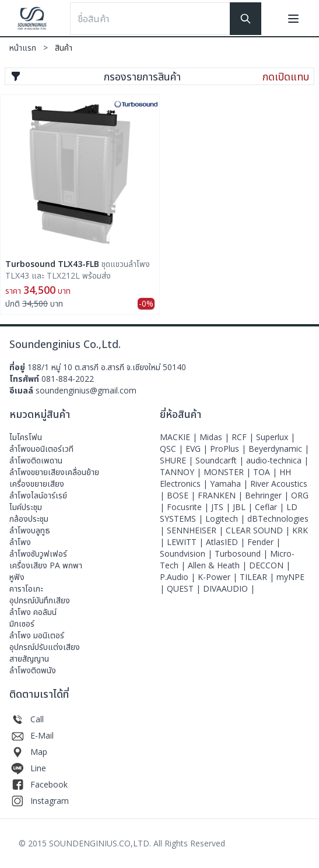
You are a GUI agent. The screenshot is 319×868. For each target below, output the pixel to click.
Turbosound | (242, 554)
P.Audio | (179, 577)
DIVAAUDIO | (229, 588)
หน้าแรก (32, 48)
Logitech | (226, 519)
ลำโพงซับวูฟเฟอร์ (38, 554)
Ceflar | (271, 507)
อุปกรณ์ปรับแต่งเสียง (45, 647)
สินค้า (64, 48)
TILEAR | (258, 577)
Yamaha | (230, 484)
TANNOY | (182, 472)
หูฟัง (17, 577)
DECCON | (270, 565)
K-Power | (219, 577)
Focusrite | (189, 507)
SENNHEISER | (196, 530)
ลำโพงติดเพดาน (36, 460)
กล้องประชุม (29, 519)
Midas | (215, 437)
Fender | (264, 542)
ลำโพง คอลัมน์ (33, 612)
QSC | (173, 449)
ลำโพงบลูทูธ (30, 530)
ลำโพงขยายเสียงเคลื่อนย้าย (54, 472)
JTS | (222, 507)
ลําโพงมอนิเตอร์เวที (41, 449)
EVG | (198, 449)
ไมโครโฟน (26, 437)
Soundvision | (187, 554)
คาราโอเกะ (26, 588)
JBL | (244, 507)
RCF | (244, 437)
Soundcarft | (221, 460)
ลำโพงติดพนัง (33, 670)
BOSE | (182, 495)
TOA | (266, 472)
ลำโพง (20, 542)
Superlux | (276, 437)
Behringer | (268, 495)
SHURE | (178, 460)
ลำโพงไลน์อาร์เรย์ (38, 495)
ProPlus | (229, 449)
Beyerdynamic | (279, 449)
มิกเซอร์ (22, 623)
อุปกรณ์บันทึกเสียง (40, 600)
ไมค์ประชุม (26, 507)
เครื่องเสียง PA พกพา (46, 565)
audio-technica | (277, 460)
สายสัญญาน (29, 658)
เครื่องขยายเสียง (37, 484)
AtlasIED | (227, 542)
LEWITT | (186, 542)
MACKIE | (180, 437)
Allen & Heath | (218, 565)
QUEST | (185, 588)
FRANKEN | (221, 495)
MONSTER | (228, 472)
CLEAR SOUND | (259, 530)
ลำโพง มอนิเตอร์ (37, 635)
